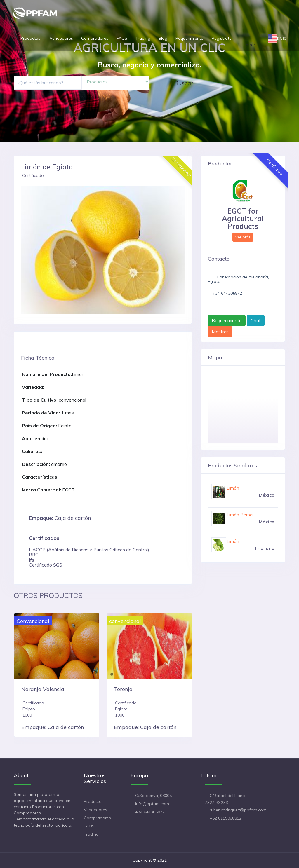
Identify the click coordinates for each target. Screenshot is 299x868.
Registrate (222, 38)
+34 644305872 (227, 293)
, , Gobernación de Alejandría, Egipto (238, 279)
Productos (31, 38)
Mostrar (220, 332)
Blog (163, 38)
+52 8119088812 (226, 818)
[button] (25, 250)
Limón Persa (240, 515)
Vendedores (61, 38)
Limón (233, 488)
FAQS (122, 38)
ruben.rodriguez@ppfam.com (238, 810)
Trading (143, 38)
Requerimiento (190, 38)
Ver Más (243, 237)
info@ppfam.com (152, 804)
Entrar (249, 45)
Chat (256, 320)
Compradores (95, 38)
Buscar (184, 83)
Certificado (33, 175)
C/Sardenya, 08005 (153, 796)
